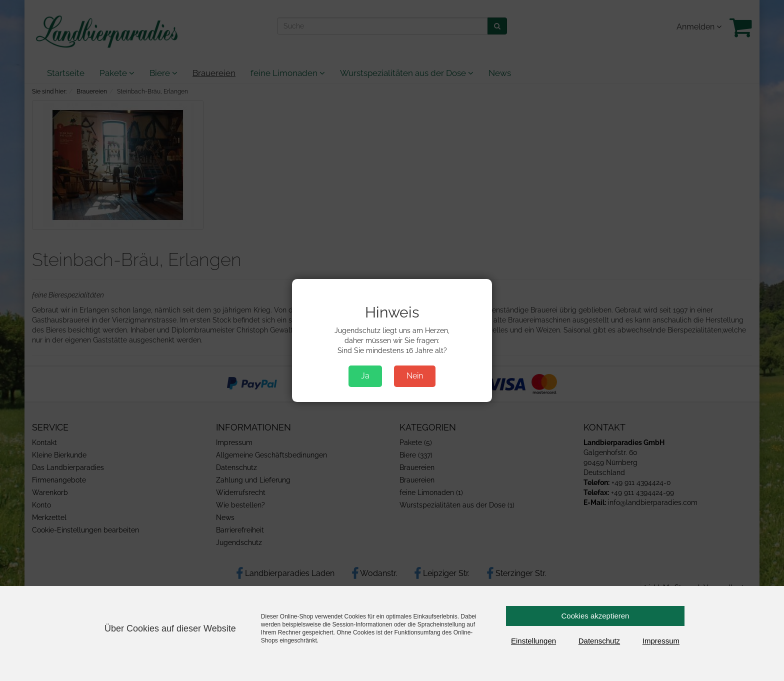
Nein (415, 376)
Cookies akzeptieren (595, 616)
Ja (365, 376)
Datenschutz (599, 641)
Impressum (661, 641)
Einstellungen (533, 641)
